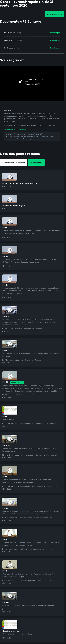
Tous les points (36, 163)
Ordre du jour (10, 33)
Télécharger (55, 33)
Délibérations (10, 48)
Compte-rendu (10, 40)
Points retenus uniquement (14, 163)
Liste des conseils (55, 14)
